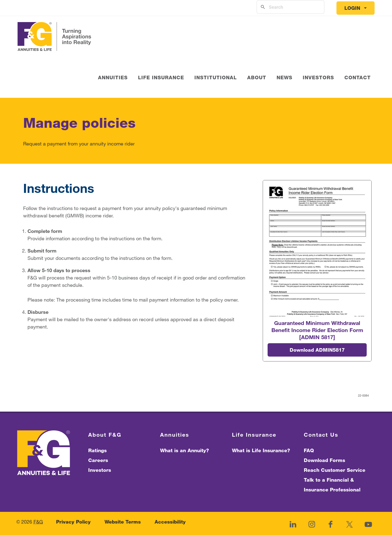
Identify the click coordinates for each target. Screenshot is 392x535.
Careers (98, 460)
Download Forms (324, 460)
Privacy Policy (73, 522)
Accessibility (170, 522)
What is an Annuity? (184, 450)
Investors (100, 470)
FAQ (309, 450)
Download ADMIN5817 (317, 350)
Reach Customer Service (335, 470)
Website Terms (123, 522)
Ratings (97, 450)
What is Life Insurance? (261, 450)
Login (352, 8)
